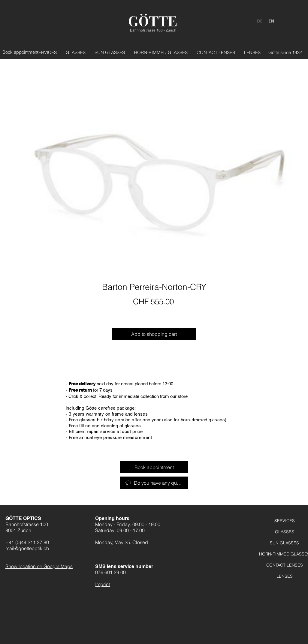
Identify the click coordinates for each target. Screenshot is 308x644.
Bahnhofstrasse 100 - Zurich (153, 30)
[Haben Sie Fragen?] (154, 483)
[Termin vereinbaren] (23, 52)
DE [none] (260, 21)
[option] (260, 22)
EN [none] (271, 21)
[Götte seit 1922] (282, 52)
